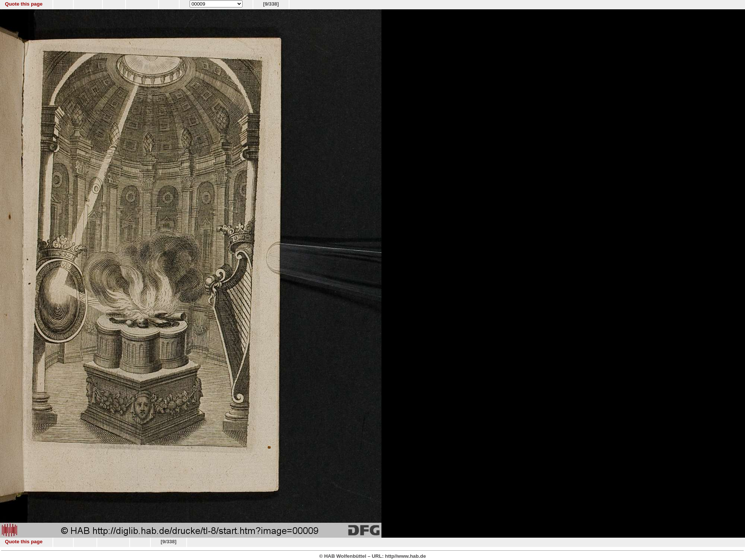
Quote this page (24, 4)
